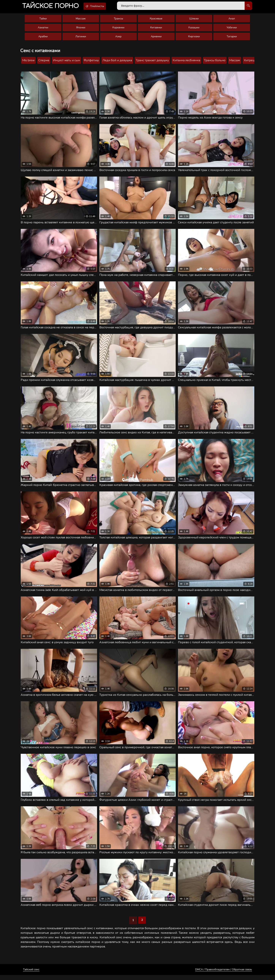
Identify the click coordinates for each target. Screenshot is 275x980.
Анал (232, 20)
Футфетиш (91, 62)
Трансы (118, 20)
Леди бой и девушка (117, 62)
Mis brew (28, 62)
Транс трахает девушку (152, 62)
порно (52, 7)
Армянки (156, 38)
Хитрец (249, 62)
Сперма (44, 62)
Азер (118, 38)
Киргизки (194, 38)
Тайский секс (31, 974)
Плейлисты (100, 6)
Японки (81, 29)
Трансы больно (215, 62)
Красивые (156, 20)
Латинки (81, 38)
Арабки (43, 38)
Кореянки (118, 29)
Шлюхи (194, 20)
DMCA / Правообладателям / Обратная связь (224, 974)
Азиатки (43, 29)
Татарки (232, 38)
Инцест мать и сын (66, 62)
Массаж (81, 20)
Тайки (43, 20)
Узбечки (232, 29)
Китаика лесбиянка (186, 62)
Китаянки (156, 29)
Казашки (194, 29)
